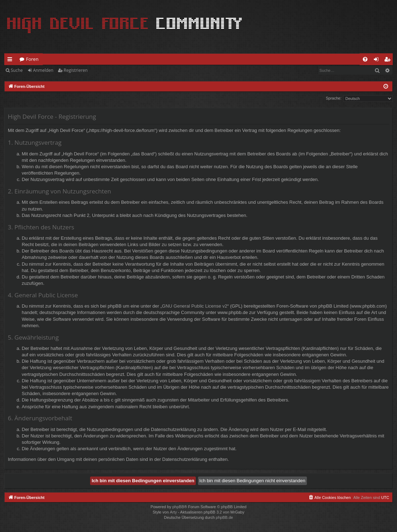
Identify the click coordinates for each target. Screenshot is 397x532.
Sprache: (334, 98)
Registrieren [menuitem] (389, 60)
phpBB (178, 507)
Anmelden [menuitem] (378, 60)
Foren (32, 59)
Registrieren (76, 70)
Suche (17, 70)
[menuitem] (365, 59)
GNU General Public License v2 (195, 306)
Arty (173, 512)
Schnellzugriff (11, 60)
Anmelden (43, 70)
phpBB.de (224, 517)
